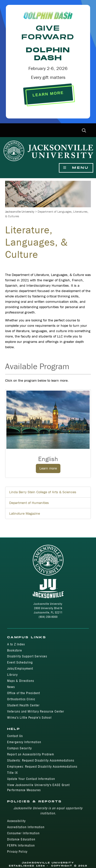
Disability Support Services (27, 656)
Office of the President (24, 693)
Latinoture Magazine (25, 513)
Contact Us (15, 736)
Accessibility (16, 821)
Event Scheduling (20, 662)
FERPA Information (21, 845)
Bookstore (15, 650)
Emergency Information (24, 742)
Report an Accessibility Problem (31, 754)
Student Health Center (23, 705)
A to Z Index (16, 644)
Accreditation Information (26, 827)
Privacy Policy (17, 852)
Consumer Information (23, 833)
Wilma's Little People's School (29, 718)
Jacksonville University (20, 212)
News (11, 687)
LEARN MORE (48, 94)
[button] (84, 131)
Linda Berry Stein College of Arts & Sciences (43, 492)
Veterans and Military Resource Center (36, 711)
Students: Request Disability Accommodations (41, 760)
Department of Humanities (29, 503)
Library (12, 675)
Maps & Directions (21, 681)
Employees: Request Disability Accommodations (42, 767)
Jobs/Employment (20, 668)
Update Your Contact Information (31, 779)
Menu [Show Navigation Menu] (76, 168)
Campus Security (19, 748)
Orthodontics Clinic (21, 699)
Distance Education (21, 839)
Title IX (13, 773)
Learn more (48, 468)
